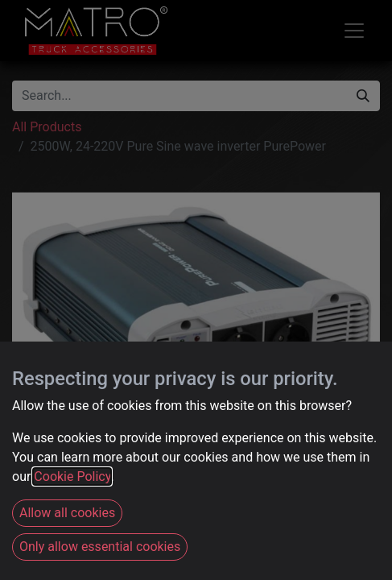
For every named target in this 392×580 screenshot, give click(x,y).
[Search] (363, 96)
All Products (47, 127)
